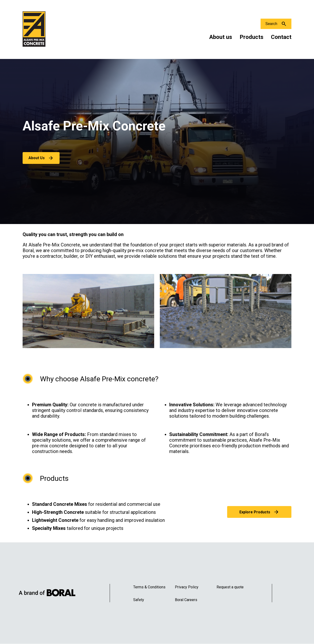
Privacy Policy (187, 587)
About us (221, 37)
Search (271, 24)
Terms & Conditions (149, 587)
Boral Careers (186, 600)
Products (252, 37)
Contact (281, 37)
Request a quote (230, 587)
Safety (139, 600)
